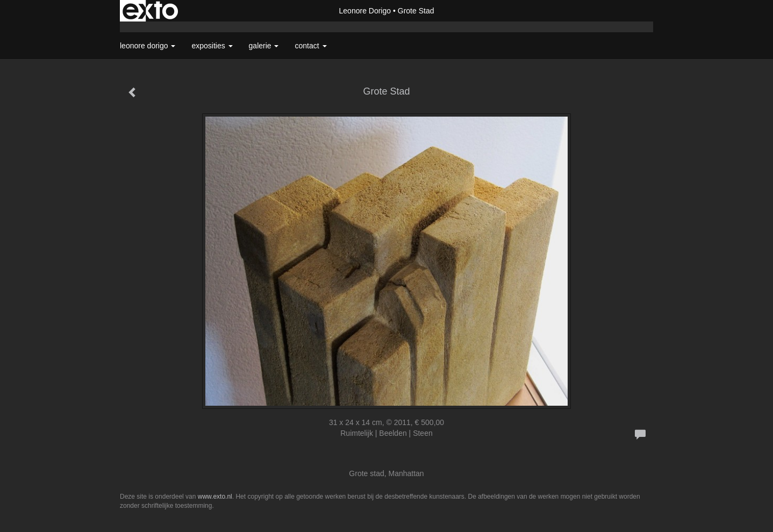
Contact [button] (310, 46)
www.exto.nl (215, 497)
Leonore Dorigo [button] (148, 46)
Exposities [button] (212, 46)
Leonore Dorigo (365, 11)
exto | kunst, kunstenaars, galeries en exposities (150, 11)
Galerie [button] (264, 46)
